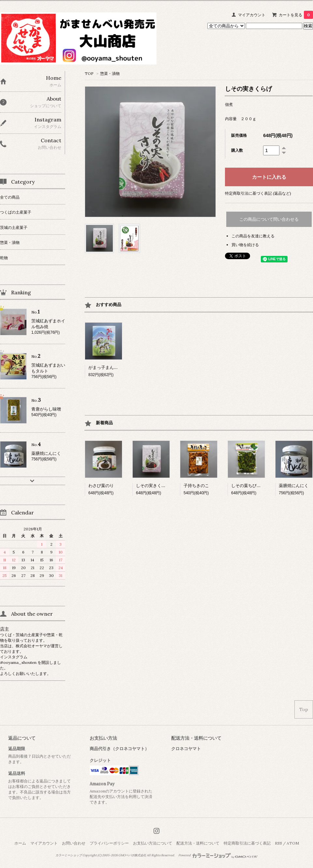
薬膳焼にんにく (294, 486)
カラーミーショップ (69, 855)
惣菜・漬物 (110, 73)
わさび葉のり (101, 486)
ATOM (293, 843)
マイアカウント (252, 15)
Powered (218, 855)
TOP (89, 73)
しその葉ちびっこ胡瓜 (252, 486)
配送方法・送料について (198, 843)
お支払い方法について (153, 843)
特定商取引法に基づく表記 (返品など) (258, 193)
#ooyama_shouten (19, 662)
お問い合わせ (74, 843)
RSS (278, 843)
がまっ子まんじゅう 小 (112, 367)
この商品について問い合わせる (269, 219)
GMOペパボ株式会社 (132, 855)
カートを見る (296, 15)
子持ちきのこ (196, 486)
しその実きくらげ (153, 486)
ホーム (20, 843)
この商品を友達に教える (253, 236)
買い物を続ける (245, 245)
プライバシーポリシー (109, 843)
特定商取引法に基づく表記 (247, 843)
